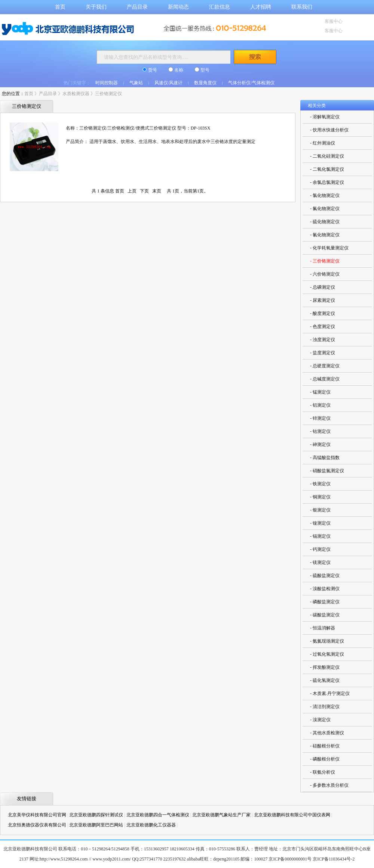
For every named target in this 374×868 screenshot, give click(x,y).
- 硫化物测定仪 (325, 222)
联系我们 (302, 7)
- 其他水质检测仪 (327, 733)
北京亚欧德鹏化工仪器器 (151, 825)
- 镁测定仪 (320, 562)
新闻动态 (178, 7)
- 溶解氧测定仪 (325, 117)
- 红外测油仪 (323, 143)
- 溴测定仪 (320, 720)
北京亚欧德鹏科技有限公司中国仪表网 (292, 815)
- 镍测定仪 (320, 523)
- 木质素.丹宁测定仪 (330, 694)
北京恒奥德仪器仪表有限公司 (37, 825)
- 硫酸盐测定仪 (325, 576)
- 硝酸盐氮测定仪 (327, 471)
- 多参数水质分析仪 (329, 785)
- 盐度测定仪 (323, 353)
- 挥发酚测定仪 (325, 667)
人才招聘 (261, 7)
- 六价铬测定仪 (325, 274)
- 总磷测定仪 (323, 287)
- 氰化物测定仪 (325, 235)
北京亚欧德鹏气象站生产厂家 (221, 815)
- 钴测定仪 (320, 431)
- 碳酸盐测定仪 (325, 615)
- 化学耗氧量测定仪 (329, 248)
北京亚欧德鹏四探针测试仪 (96, 815)
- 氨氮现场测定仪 (327, 641)
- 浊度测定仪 (323, 340)
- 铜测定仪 (320, 497)
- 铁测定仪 (320, 484)
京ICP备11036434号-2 (334, 859)
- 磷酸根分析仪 (325, 759)
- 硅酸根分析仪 (325, 746)
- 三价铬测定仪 (325, 261)
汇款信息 (220, 7)
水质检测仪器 (76, 94)
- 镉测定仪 (320, 536)
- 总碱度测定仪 (325, 379)
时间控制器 (107, 83)
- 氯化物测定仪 (325, 195)
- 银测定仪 (320, 510)
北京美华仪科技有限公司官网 (37, 815)
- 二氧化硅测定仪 (327, 156)
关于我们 (96, 7)
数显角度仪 (205, 83)
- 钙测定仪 (320, 549)
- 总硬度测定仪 (325, 366)
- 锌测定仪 (320, 418)
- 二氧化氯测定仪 (327, 169)
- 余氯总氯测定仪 (327, 182)
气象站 (136, 83)
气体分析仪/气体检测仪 (251, 83)
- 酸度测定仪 (323, 313)
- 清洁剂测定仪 (325, 707)
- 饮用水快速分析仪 (329, 130)
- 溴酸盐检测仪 (325, 589)
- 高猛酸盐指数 (325, 458)
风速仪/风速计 (168, 83)
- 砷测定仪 (320, 444)
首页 (60, 7)
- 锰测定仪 (320, 392)
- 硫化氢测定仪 (325, 680)
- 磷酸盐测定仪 (325, 602)
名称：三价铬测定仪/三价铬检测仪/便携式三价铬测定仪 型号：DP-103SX (138, 128)
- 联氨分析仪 (323, 772)
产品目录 (137, 7)
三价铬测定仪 (108, 94)
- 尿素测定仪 (323, 300)
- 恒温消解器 (323, 628)
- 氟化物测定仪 (325, 209)
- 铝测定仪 (320, 405)
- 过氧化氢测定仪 (327, 654)
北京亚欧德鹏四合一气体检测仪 (158, 815)
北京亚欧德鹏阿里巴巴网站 (96, 825)
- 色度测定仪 (323, 327)
